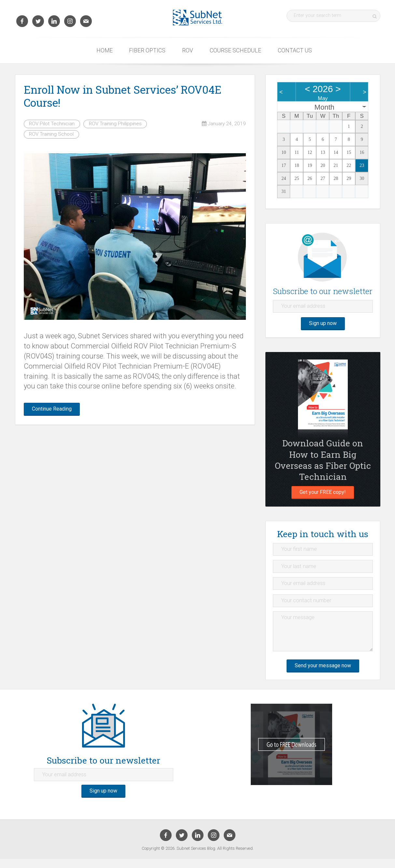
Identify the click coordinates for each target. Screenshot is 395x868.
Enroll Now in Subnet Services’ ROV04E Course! (123, 96)
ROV (188, 50)
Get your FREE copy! (323, 495)
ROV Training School (51, 134)
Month (324, 107)
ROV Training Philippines (115, 124)
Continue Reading (55, 410)
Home (105, 50)
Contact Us (295, 50)
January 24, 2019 (224, 124)
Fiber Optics (147, 50)
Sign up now (323, 325)
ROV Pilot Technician (52, 124)
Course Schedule (235, 50)
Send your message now (323, 674)
